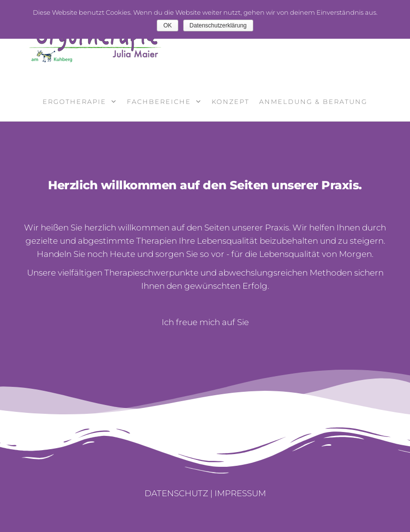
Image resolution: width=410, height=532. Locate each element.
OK (167, 25)
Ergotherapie (74, 101)
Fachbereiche (159, 101)
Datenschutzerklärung (218, 25)
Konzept (230, 101)
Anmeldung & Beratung (313, 101)
